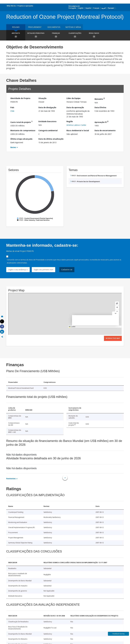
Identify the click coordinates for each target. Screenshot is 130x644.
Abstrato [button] (16, 36)
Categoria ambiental (48, 130)
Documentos (54, 27)
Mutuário (100, 99)
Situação (42, 98)
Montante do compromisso (23, 130)
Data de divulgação (47, 107)
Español (88, 8)
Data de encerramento (105, 130)
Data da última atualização (51, 139)
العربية (104, 8)
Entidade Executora (47, 121)
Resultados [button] (94, 36)
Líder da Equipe (74, 98)
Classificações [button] (75, 36)
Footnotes (11, 479)
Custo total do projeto (21, 122)
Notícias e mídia (73, 27)
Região (70, 121)
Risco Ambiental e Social (78, 130)
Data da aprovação (75, 107)
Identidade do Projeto (20, 98)
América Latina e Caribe (76, 125)
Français (96, 8)
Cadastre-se (67, 270)
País (12, 107)
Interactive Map (113, 338)
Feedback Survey (119, 634)
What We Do (11, 6)
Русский (111, 8)
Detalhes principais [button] (36, 36)
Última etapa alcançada (21, 139)
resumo (16, 27)
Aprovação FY (101, 122)
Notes (13, 147)
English (81, 8)
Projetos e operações (25, 6)
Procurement (35, 27)
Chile (12, 111)
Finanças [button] (56, 36)
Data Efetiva (100, 107)
